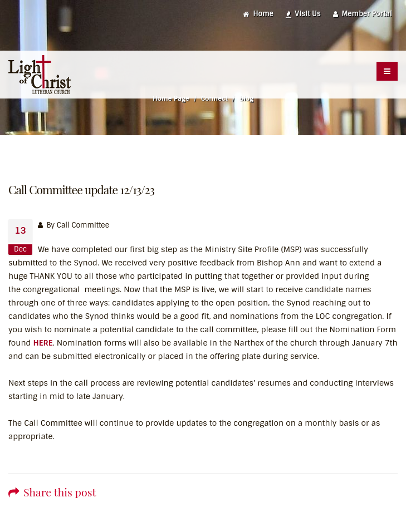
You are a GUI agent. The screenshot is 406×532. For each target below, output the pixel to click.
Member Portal (363, 14)
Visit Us (303, 14)
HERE (43, 343)
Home (258, 14)
